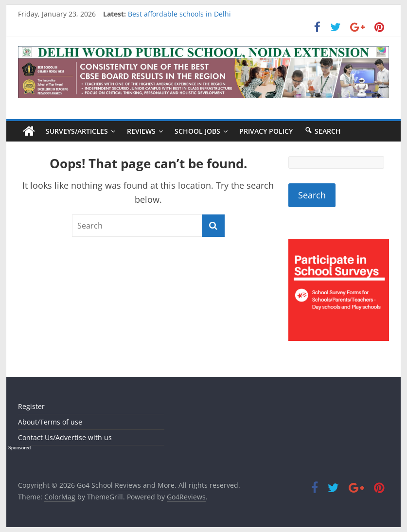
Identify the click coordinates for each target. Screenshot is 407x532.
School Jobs (197, 131)
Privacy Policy (266, 131)
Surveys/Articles (77, 131)
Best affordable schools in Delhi (179, 14)
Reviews (141, 131)
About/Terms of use (50, 422)
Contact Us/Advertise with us (65, 437)
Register (31, 406)
